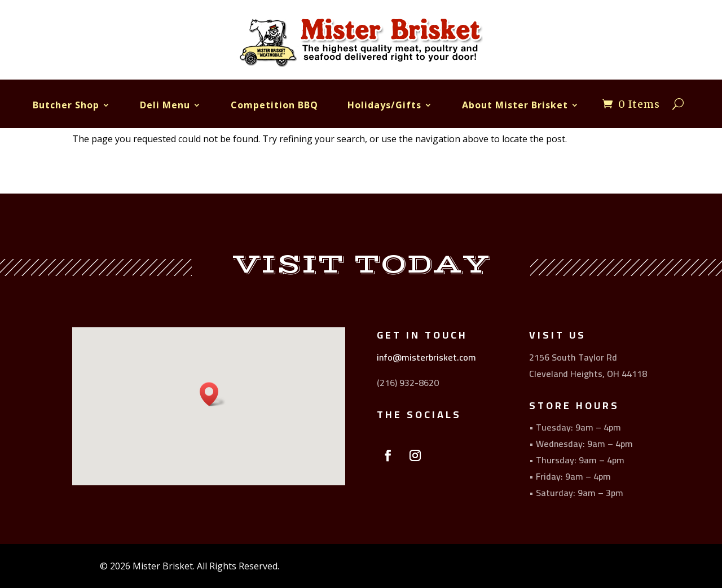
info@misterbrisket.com (426, 357)
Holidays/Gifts (384, 105)
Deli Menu (165, 105)
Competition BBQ (274, 105)
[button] (213, 394)
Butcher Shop (66, 105)
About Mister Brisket (515, 105)
